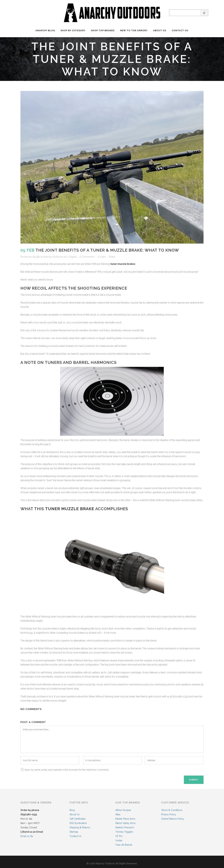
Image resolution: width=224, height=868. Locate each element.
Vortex (119, 840)
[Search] (204, 13)
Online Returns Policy (173, 819)
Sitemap (74, 832)
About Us (75, 814)
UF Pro (119, 836)
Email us (26, 836)
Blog (72, 810)
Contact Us (75, 836)
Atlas (118, 814)
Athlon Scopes (123, 810)
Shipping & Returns (80, 827)
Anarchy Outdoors (53, 257)
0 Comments (87, 257)
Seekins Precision (125, 827)
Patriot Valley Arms (125, 823)
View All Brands (124, 845)
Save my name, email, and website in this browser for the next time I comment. (67, 770)
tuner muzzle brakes (123, 264)
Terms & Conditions (172, 810)
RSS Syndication (78, 823)
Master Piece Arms (125, 819)
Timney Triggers (124, 832)
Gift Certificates (78, 819)
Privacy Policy (169, 814)
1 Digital (72, 257)
